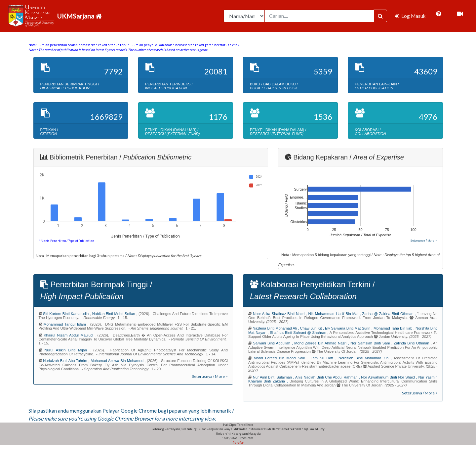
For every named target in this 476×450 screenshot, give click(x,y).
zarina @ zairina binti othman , (390, 314)
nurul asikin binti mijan (67, 350)
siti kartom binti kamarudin (66, 314)
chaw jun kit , (312, 328)
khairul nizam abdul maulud (69, 335)
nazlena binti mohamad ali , (276, 328)
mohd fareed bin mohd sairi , (282, 358)
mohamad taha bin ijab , (395, 328)
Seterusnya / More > (423, 241)
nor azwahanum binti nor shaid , (390, 377)
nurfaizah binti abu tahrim (66, 361)
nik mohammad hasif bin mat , (335, 314)
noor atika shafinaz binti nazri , (280, 314)
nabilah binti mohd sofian (114, 314)
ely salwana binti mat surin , (349, 328)
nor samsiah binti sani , (372, 343)
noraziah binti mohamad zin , (366, 358)
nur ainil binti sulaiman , (274, 377)
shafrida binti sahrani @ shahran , (300, 333)
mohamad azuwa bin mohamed (118, 361)
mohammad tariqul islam (65, 324)
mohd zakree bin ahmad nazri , (322, 343)
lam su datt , (324, 358)
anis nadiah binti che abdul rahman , (328, 377)
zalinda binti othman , (413, 343)
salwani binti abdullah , (274, 343)
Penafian (238, 443)
